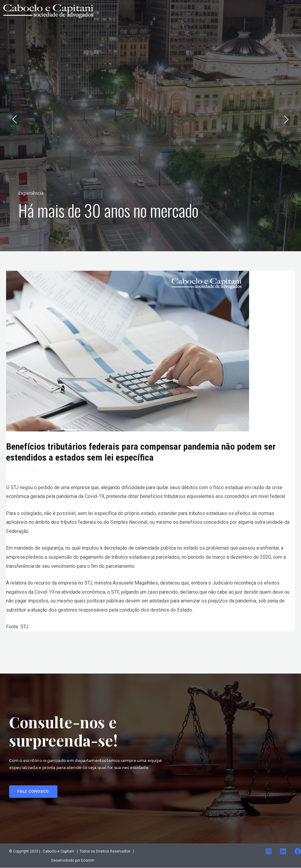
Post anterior (49, 647)
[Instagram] (269, 852)
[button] (34, 792)
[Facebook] (298, 852)
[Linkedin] (283, 852)
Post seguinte (251, 647)
